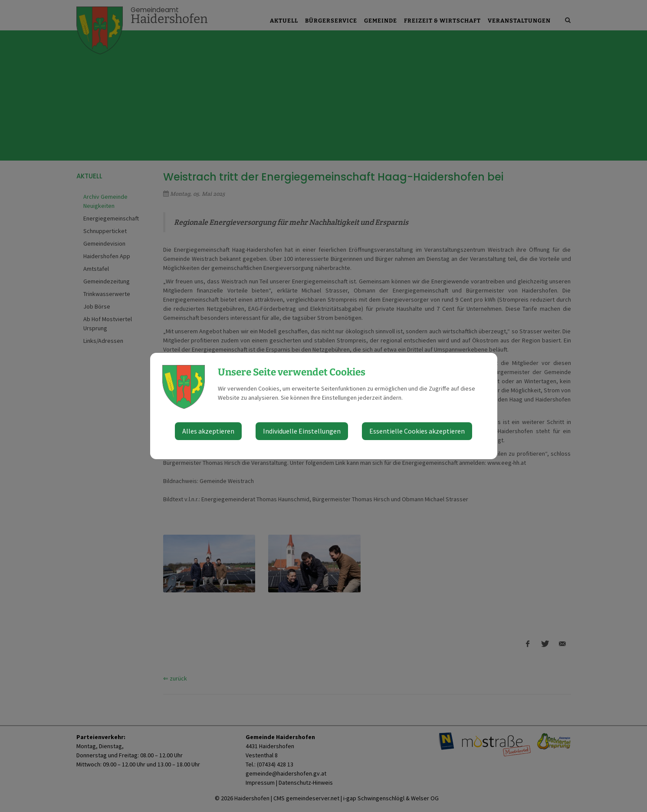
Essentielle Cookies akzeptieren (417, 431)
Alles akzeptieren (208, 431)
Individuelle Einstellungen (302, 431)
